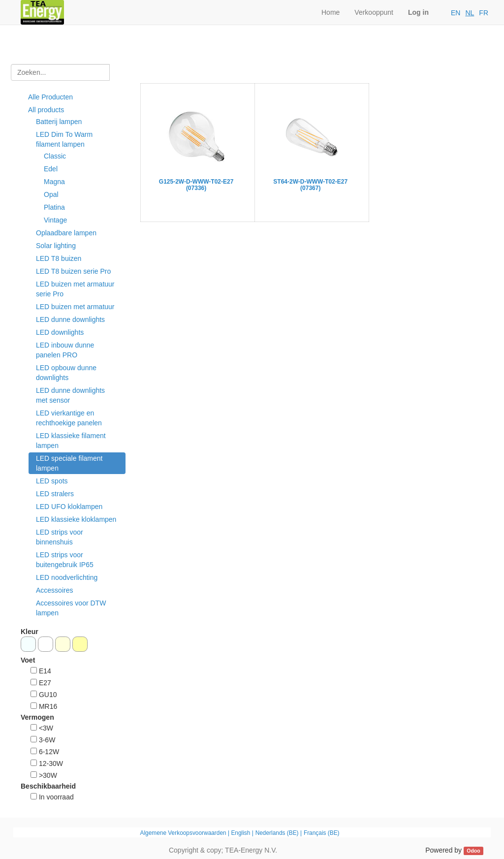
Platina (54, 207)
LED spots (52, 481)
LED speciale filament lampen (69, 463)
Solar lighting (56, 246)
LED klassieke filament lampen (71, 441)
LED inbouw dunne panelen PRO (65, 350)
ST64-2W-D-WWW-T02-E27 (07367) (310, 185)
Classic (55, 156)
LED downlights (60, 332)
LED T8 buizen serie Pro (73, 271)
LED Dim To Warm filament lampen (64, 139)
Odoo (473, 851)
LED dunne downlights (70, 319)
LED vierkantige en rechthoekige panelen (69, 418)
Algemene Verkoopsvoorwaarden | (186, 833)
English (240, 833)
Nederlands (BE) (277, 833)
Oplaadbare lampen (66, 233)
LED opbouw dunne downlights (66, 373)
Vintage (55, 220)
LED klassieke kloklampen (76, 519)
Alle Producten (50, 97)
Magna (54, 182)
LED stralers (55, 494)
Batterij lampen (59, 122)
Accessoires (54, 590)
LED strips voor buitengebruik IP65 (65, 560)
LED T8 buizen (59, 258)
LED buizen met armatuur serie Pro (75, 289)
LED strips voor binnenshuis (60, 537)
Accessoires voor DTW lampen (71, 608)
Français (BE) (322, 833)
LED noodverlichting (67, 577)
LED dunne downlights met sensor (70, 395)
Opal (51, 194)
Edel (51, 169)
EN (456, 13)
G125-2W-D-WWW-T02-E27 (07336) (196, 185)
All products (46, 110)
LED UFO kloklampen (69, 507)
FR (484, 13)
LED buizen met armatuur (75, 307)
